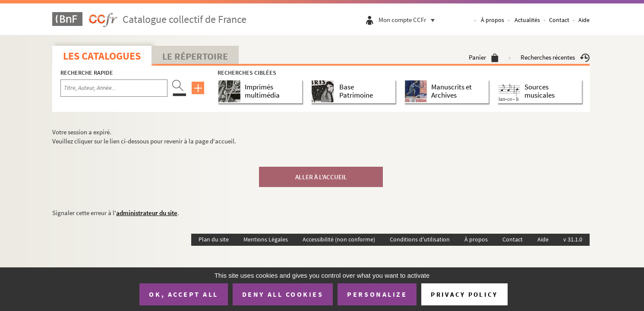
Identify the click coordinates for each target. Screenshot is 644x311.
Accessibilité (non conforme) (339, 239)
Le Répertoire (195, 56)
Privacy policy (464, 294)
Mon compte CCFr (409, 20)
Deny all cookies (283, 294)
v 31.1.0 (573, 239)
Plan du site (214, 239)
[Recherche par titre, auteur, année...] (114, 88)
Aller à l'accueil (321, 177)
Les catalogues (102, 56)
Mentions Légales (266, 239)
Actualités (527, 20)
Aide (584, 20)
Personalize (377, 294)
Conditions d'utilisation (420, 239)
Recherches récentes (555, 57)
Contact (559, 20)
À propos (492, 20)
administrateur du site (147, 213)
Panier (484, 57)
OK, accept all (183, 294)
